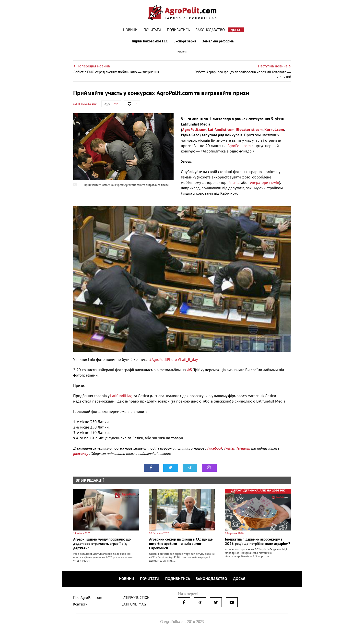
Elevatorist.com (249, 129)
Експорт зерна (185, 41)
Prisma (234, 182)
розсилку (81, 454)
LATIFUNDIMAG (134, 604)
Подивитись (178, 30)
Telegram (243, 448)
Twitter (229, 448)
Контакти (80, 604)
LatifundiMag (121, 396)
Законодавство (210, 30)
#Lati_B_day (188, 359)
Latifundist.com (221, 129)
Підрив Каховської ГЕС (149, 41)
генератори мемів (264, 182)
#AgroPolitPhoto (163, 359)
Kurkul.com (274, 129)
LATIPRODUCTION (135, 598)
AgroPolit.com (194, 129)
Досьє (236, 30)
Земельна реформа (218, 41)
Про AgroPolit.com (88, 598)
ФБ (189, 370)
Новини (130, 30)
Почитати (152, 30)
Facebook (215, 448)
